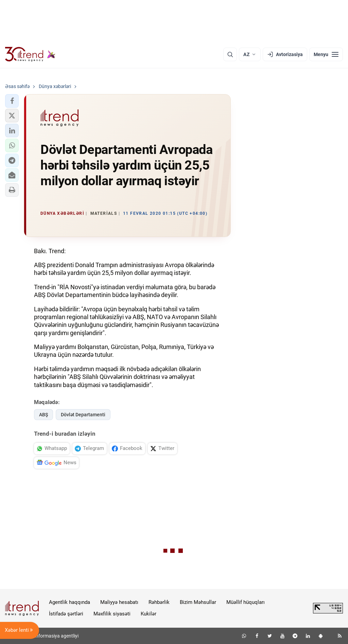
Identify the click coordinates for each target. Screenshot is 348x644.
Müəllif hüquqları (246, 602)
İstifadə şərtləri (66, 614)
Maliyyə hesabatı (119, 602)
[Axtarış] (230, 54)
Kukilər (149, 614)
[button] (12, 101)
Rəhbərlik (159, 602)
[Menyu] (326, 54)
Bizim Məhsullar (198, 602)
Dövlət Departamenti (83, 415)
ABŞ (43, 415)
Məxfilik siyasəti (112, 614)
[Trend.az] (30, 54)
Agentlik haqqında (69, 602)
